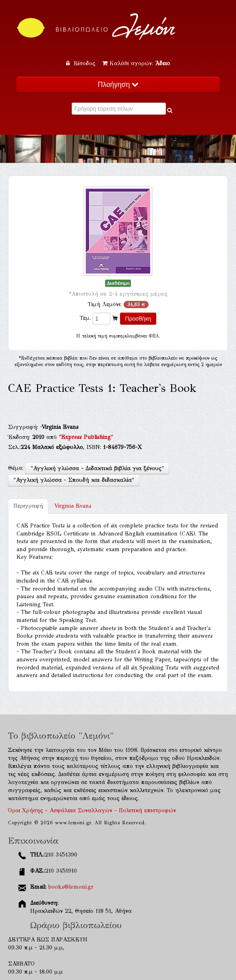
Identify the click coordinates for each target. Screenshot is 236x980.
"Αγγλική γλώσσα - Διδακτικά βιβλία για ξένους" (97, 468)
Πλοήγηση (118, 84)
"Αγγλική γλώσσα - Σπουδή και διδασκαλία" (74, 480)
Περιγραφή (28, 506)
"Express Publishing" (86, 437)
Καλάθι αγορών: (136, 63)
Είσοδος (82, 63)
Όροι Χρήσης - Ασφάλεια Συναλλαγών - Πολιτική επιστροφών (92, 810)
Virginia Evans (73, 506)
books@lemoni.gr (71, 887)
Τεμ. (85, 318)
